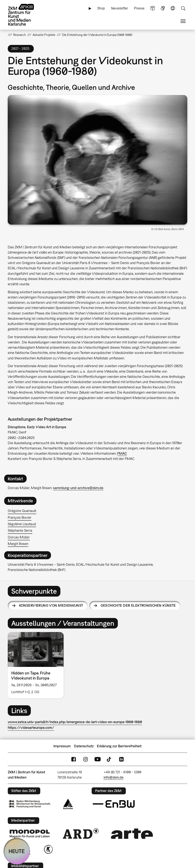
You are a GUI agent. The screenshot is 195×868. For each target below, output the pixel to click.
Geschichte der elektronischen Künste (138, 605)
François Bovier (20, 517)
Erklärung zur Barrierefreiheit (119, 746)
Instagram (86, 759)
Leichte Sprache (153, 8)
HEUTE (17, 851)
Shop (101, 8)
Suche (183, 8)
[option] (37, 665)
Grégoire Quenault (22, 511)
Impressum (62, 746)
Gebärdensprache (163, 8)
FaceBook (74, 759)
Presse (139, 8)
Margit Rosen (18, 544)
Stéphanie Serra (20, 530)
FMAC (122, 453)
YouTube (97, 759)
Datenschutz (84, 746)
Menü (183, 21)
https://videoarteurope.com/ (31, 728)
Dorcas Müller (19, 537)
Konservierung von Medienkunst (51, 605)
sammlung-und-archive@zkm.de (78, 488)
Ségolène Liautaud (22, 524)
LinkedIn (121, 759)
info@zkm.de (114, 777)
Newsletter (120, 8)
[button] (97, 160)
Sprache (173, 8)
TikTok (109, 759)
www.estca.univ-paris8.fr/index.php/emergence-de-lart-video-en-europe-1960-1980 (75, 722)
